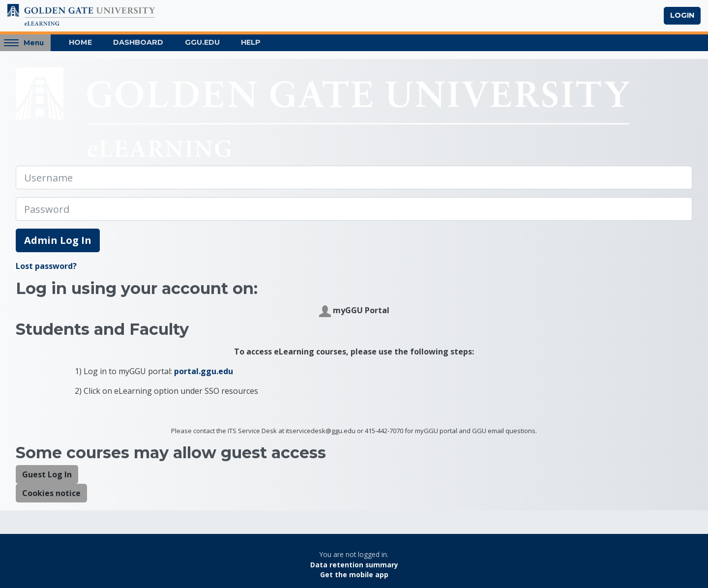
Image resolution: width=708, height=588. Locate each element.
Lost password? (46, 266)
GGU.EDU (202, 42)
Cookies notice (51, 493)
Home (80, 42)
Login (682, 15)
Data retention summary (354, 565)
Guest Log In (47, 474)
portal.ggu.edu (204, 371)
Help (251, 42)
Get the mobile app (354, 574)
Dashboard (138, 42)
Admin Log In (58, 240)
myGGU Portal (354, 311)
